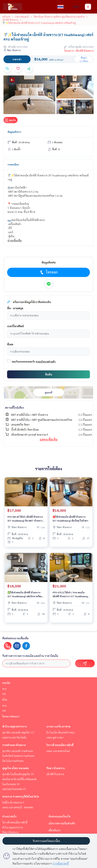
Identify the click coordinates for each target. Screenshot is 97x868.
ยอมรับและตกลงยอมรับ (23, 362)
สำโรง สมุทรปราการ (15, 726)
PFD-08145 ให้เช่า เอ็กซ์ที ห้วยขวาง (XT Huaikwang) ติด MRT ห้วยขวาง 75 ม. (26, 519)
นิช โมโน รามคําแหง (13, 761)
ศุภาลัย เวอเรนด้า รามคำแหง (18, 751)
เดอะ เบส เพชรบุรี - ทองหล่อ (18, 807)
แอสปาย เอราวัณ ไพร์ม (14, 737)
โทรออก (48, 272)
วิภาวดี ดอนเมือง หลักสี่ (60, 745)
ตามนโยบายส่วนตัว (46, 362)
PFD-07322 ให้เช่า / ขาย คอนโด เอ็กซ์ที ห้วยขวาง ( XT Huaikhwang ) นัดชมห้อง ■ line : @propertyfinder (71, 594)
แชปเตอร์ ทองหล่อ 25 (14, 789)
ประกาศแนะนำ (22, 17)
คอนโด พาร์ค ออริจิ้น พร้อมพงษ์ (19, 779)
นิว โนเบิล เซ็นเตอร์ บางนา (61, 732)
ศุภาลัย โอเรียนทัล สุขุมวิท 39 (18, 774)
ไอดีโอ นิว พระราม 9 (13, 802)
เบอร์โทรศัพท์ (15, 326)
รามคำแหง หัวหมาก (14, 745)
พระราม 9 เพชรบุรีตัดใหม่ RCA (21, 796)
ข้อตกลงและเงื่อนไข (60, 816)
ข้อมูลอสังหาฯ (14, 132)
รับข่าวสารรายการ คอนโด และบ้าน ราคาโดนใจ (30, 656)
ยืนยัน (49, 374)
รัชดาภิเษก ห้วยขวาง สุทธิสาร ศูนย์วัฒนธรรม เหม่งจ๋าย (59, 17)
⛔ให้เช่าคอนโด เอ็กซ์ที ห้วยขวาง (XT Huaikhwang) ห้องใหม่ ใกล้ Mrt (70, 519)
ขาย (4, 689)
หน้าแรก (6, 17)
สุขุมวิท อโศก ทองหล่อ (16, 768)
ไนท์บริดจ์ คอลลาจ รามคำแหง (18, 756)
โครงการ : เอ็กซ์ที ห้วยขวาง (79, 51)
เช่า (4, 694)
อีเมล (10, 344)
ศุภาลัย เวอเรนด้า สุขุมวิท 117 (18, 732)
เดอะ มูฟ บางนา (55, 737)
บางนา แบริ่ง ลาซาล (58, 726)
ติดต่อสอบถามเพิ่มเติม (15, 638)
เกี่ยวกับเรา (55, 830)
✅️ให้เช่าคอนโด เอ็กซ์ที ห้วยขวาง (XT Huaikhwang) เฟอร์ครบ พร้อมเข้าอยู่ (25, 594)
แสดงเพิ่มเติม (49, 439)
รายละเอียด (13, 164)
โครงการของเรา (11, 716)
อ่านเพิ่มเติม (15, 240)
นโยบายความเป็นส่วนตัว (62, 823)
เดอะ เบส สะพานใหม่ (58, 751)
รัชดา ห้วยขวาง (56, 768)
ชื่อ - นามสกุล (15, 308)
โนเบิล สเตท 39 (11, 784)
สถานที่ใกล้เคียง (15, 407)
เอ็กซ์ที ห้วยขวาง (10, 20)
